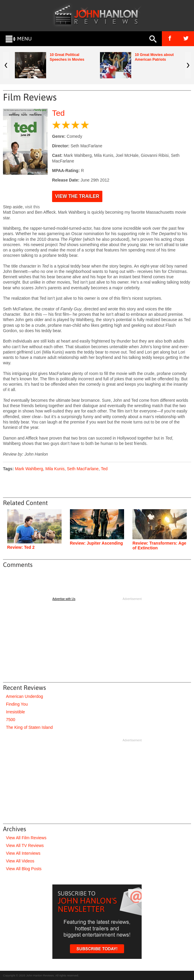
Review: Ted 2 (21, 547)
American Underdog (25, 696)
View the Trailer (77, 196)
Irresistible (15, 712)
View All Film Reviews (26, 838)
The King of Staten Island (29, 727)
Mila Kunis (55, 469)
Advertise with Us (64, 599)
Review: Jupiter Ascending (96, 543)
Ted (58, 113)
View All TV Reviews (25, 845)
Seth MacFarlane (83, 469)
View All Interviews (23, 853)
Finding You (17, 704)
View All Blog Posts (24, 869)
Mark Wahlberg (29, 469)
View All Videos (20, 861)
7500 (11, 720)
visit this (32, 207)
